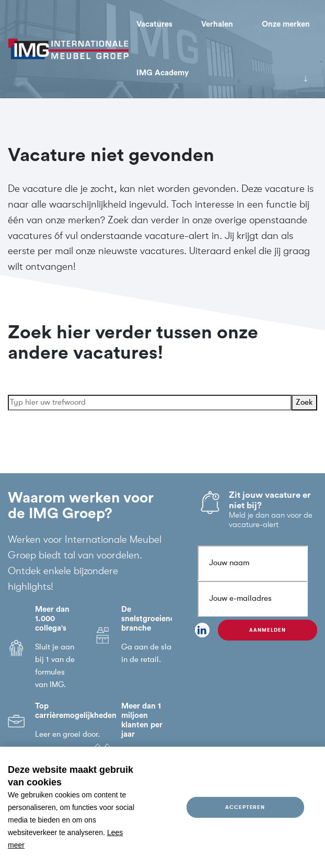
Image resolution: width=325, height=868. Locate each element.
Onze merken (286, 24)
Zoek (304, 404)
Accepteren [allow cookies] (245, 807)
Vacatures (154, 24)
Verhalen (217, 24)
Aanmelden (267, 630)
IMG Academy (162, 73)
